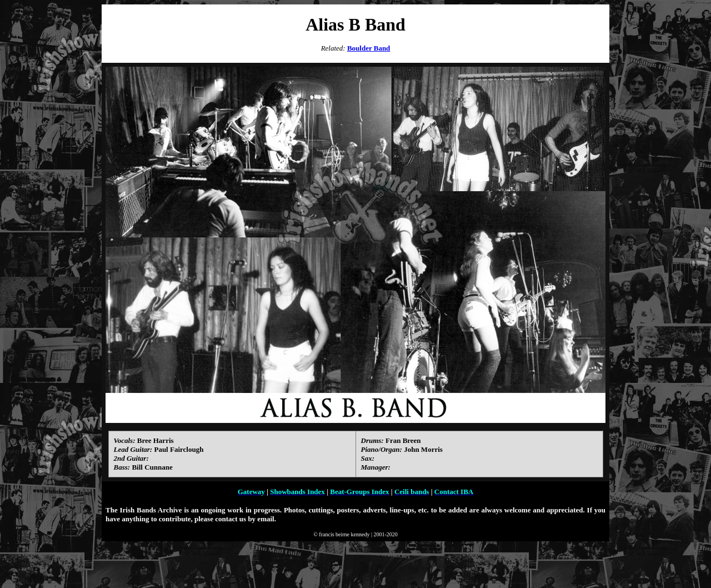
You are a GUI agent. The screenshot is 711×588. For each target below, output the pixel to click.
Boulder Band (369, 48)
